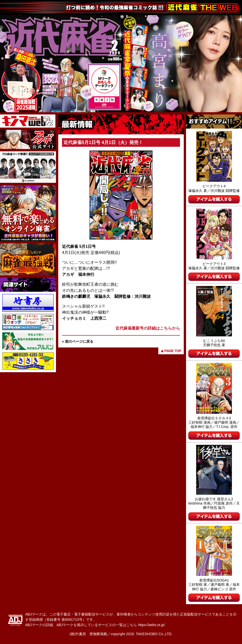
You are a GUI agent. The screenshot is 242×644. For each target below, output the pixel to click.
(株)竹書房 (78, 634)
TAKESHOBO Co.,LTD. (154, 634)
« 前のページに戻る (78, 341)
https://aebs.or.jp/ (151, 625)
